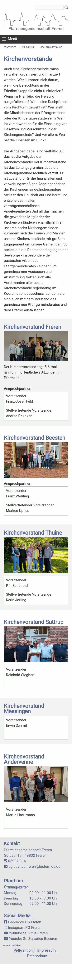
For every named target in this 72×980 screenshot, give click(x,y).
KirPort (18, 945)
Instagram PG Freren (25, 928)
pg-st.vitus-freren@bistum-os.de (34, 866)
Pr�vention (23, 950)
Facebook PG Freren (25, 922)
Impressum (46, 950)
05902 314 (17, 861)
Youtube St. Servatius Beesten (33, 939)
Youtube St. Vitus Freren (28, 933)
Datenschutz (37, 956)
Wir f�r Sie (28, 47)
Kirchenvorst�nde (51, 47)
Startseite (10, 47)
